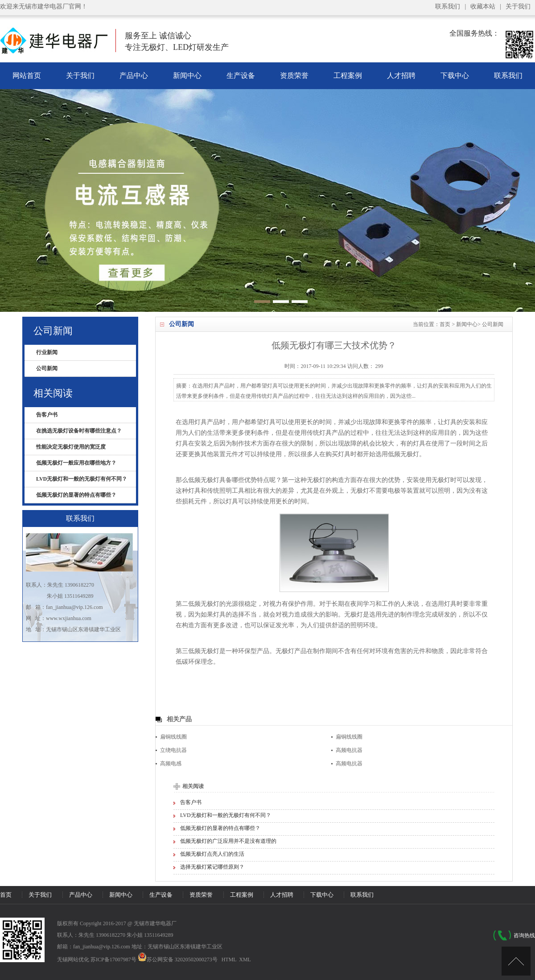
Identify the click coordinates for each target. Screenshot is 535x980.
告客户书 (191, 802)
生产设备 (241, 76)
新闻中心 (187, 76)
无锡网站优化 (73, 960)
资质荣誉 (294, 76)
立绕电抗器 (173, 750)
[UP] (516, 961)
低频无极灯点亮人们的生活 (212, 854)
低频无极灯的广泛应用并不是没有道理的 (228, 841)
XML (245, 960)
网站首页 (27, 76)
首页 (445, 324)
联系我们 (448, 6)
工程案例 (348, 76)
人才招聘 (401, 76)
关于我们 (518, 6)
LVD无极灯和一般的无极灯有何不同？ (226, 815)
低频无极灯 (204, 480)
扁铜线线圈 (173, 737)
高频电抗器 (349, 750)
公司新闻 (493, 324)
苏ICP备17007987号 (113, 960)
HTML (229, 960)
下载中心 (455, 76)
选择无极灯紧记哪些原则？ (212, 867)
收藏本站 (483, 6)
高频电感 (171, 764)
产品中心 (134, 76)
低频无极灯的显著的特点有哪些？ (220, 828)
